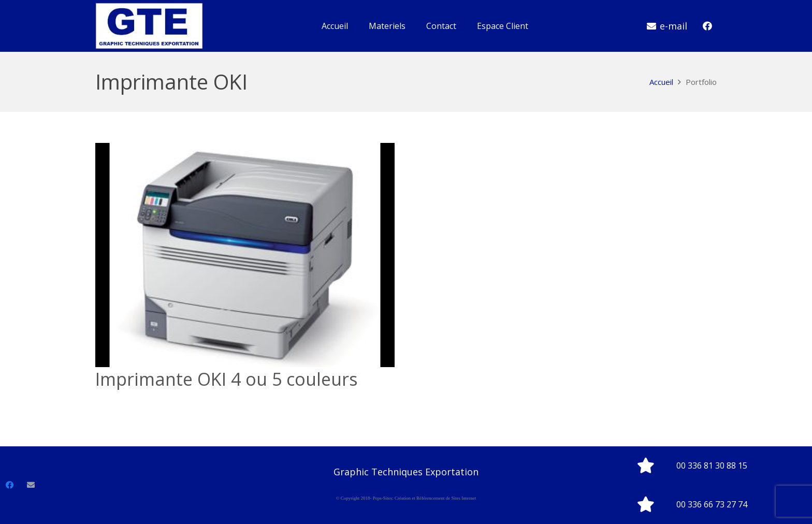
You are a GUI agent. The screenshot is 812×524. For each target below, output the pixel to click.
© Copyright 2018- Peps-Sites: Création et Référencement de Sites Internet (406, 498)
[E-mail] (31, 485)
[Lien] (149, 26)
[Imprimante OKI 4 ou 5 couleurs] (245, 255)
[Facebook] (707, 26)
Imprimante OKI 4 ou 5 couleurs (227, 379)
